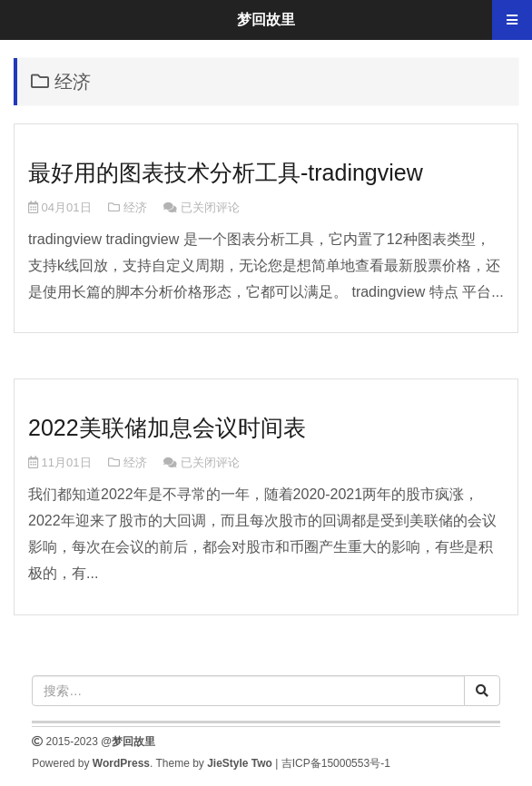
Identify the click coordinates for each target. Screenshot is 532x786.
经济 (135, 207)
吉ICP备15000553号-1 (336, 763)
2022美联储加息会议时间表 (167, 427)
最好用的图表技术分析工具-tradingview (226, 172)
